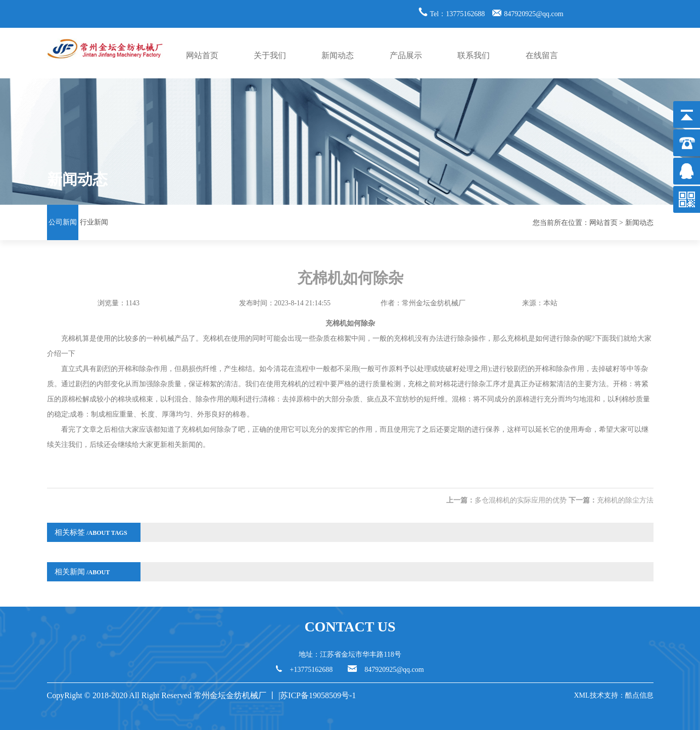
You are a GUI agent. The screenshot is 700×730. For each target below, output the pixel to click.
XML (581, 695)
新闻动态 (338, 55)
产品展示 (406, 55)
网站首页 (202, 55)
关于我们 (270, 55)
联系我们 (474, 55)
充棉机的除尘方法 (625, 500)
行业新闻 (94, 222)
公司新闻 (63, 222)
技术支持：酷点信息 (622, 695)
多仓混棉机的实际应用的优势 (521, 500)
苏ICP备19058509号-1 (319, 695)
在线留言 (542, 55)
